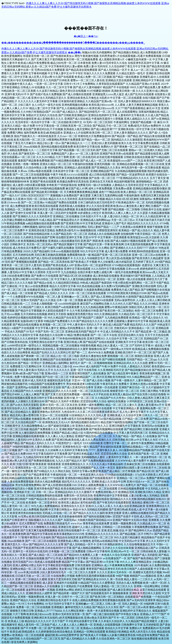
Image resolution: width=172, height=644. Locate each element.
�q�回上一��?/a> (86, 36)
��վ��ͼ (75, 52)
